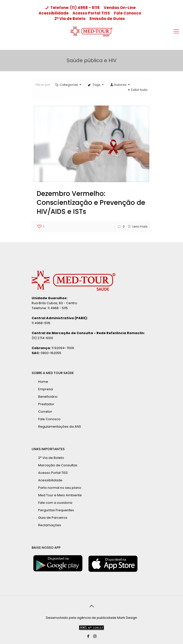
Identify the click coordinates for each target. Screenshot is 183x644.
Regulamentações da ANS (60, 427)
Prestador (46, 404)
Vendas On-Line (120, 8)
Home (43, 382)
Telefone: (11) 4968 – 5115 (72, 8)
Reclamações (50, 525)
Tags (96, 85)
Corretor (45, 412)
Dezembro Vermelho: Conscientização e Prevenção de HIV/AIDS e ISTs (91, 203)
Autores (120, 85)
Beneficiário (48, 397)
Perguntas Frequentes (56, 510)
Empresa (46, 389)
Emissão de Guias (107, 19)
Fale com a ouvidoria (55, 503)
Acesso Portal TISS (91, 13)
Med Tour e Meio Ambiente (60, 495)
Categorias (68, 85)
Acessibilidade (54, 13)
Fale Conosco (128, 13)
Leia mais (140, 226)
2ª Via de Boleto (70, 19)
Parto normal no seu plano (60, 488)
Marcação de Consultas (58, 465)
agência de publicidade (97, 618)
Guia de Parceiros (53, 518)
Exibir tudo (137, 90)
